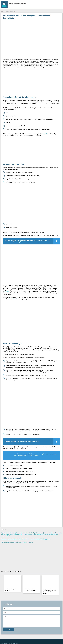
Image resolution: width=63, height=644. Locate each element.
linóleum (17, 299)
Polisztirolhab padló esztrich (11, 590)
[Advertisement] (32, 33)
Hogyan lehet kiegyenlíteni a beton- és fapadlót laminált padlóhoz (50, 591)
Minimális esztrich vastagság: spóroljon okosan (30, 590)
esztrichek (45, 134)
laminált (12, 299)
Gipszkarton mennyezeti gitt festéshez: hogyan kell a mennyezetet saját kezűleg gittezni (25, 539)
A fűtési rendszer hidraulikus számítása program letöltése (17, 542)
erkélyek (7, 291)
